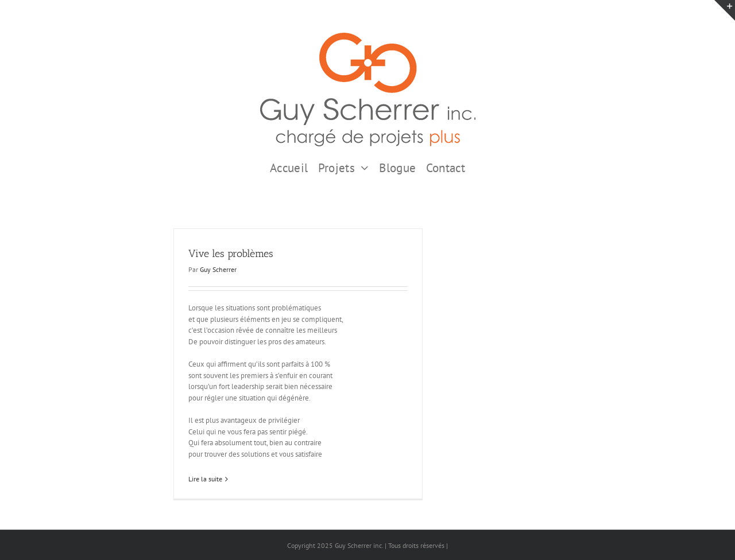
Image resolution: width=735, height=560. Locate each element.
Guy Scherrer (218, 269)
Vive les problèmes (231, 254)
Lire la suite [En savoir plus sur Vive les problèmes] (205, 479)
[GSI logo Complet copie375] (368, 36)
